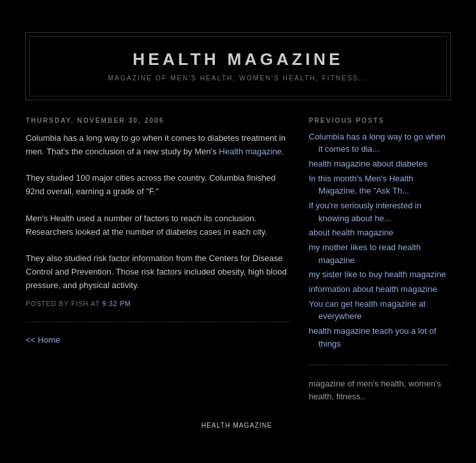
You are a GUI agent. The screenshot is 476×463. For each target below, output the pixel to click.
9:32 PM (117, 304)
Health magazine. (251, 151)
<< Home (43, 340)
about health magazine (351, 232)
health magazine (238, 59)
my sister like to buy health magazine (377, 274)
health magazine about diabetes (368, 164)
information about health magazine (373, 289)
